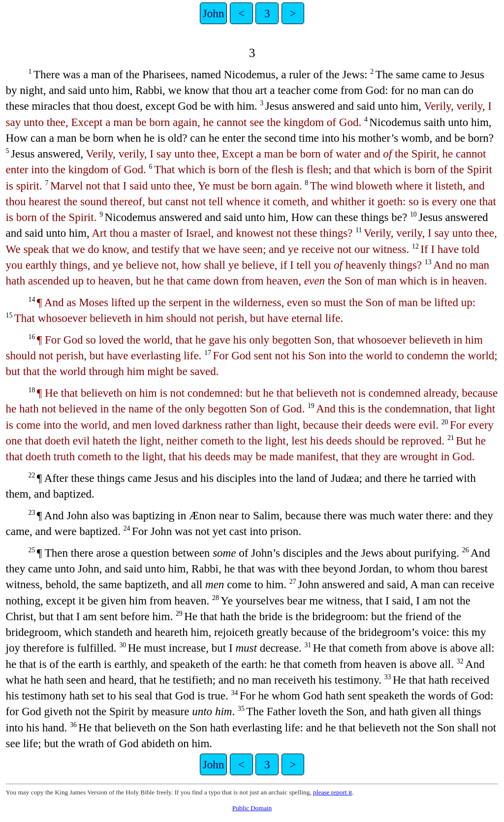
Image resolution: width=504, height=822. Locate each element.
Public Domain (252, 808)
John (214, 13)
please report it (332, 792)
